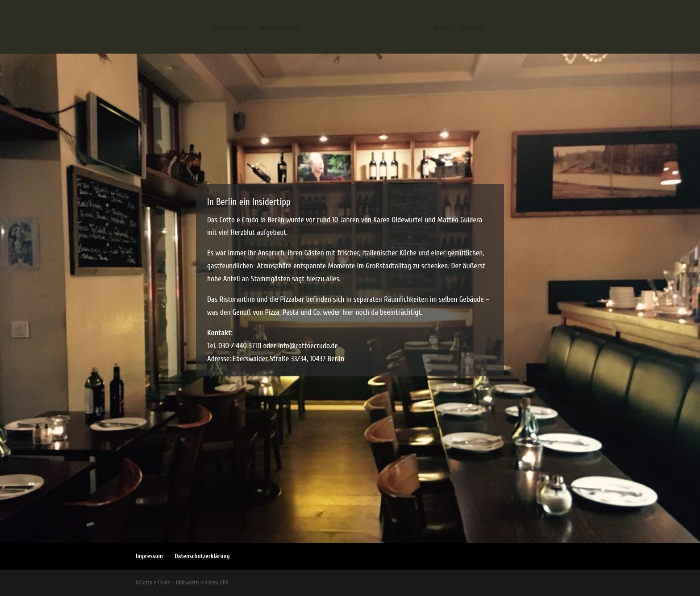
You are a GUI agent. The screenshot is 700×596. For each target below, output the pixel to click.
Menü (443, 28)
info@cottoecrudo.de (308, 346)
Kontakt (474, 28)
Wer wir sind (279, 28)
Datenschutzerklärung (202, 556)
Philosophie (231, 28)
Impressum (149, 556)
